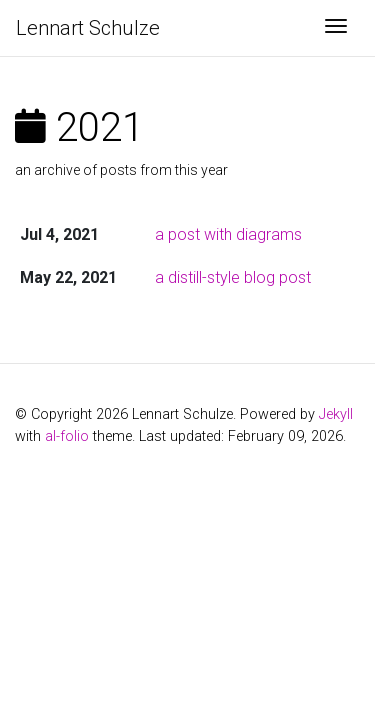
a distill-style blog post (233, 277)
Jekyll (336, 414)
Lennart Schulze (88, 28)
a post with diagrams (228, 234)
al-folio (67, 436)
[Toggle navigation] (336, 28)
